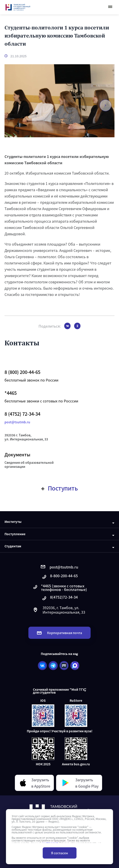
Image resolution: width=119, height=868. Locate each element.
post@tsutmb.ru (17, 422)
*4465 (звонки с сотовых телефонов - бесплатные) (60, 588)
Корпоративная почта (59, 633)
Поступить (60, 488)
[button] (105, 105)
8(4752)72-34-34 (59, 598)
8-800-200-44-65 (59, 577)
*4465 (11, 393)
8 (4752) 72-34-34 (22, 414)
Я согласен (60, 853)
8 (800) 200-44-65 (22, 372)
